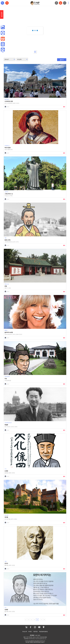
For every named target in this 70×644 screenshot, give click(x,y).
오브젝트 (3, 50)
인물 (3, 39)
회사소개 (25, 632)
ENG (65, 3)
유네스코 (3, 45)
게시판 (30, 632)
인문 (3, 28)
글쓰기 (62, 60)
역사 (3, 33)
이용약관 (35, 632)
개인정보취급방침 (43, 632)
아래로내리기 (35, 52)
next (41, 620)
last (44, 620)
